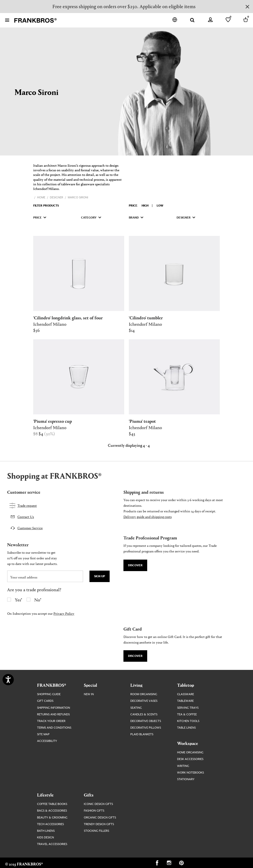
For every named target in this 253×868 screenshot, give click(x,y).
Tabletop (186, 685)
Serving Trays (188, 708)
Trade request (27, 505)
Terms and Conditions (54, 728)
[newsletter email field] (45, 576)
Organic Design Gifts (100, 818)
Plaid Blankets (142, 734)
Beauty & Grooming (52, 818)
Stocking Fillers (96, 831)
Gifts (89, 795)
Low (160, 206)
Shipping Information (54, 708)
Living (136, 685)
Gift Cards (45, 701)
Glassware (186, 694)
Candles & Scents (144, 714)
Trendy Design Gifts (99, 824)
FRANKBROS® (51, 685)
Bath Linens (46, 831)
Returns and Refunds (53, 714)
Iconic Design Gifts (98, 804)
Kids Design (45, 837)
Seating (136, 708)
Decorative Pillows (146, 728)
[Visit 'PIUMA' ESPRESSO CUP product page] (79, 377)
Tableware (185, 701)
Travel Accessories (52, 844)
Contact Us (26, 517)
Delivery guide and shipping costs (148, 517)
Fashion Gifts (94, 811)
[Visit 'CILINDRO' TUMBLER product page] (174, 273)
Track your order (51, 721)
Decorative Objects (146, 721)
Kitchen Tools (188, 721)
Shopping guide (49, 694)
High (145, 206)
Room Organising (144, 694)
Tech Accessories (50, 824)
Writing (183, 766)
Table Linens (186, 728)
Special (90, 685)
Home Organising (190, 752)
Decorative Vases (144, 701)
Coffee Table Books (52, 804)
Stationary (186, 779)
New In (89, 694)
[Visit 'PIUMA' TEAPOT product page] (174, 377)
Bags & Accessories (52, 811)
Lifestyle (45, 795)
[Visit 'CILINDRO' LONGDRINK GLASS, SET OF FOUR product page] (79, 273)
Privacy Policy (64, 613)
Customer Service (30, 528)
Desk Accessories (190, 759)
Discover (135, 565)
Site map (43, 734)
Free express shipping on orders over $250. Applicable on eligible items (124, 6)
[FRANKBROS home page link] (36, 21)
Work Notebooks (191, 773)
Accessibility (47, 741)
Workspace (188, 743)
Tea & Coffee (187, 714)
